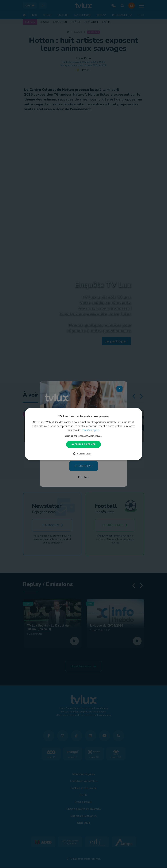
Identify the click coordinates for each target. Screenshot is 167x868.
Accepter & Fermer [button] (84, 444)
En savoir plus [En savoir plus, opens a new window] (91, 430)
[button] (84, 436)
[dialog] (84, 434)
